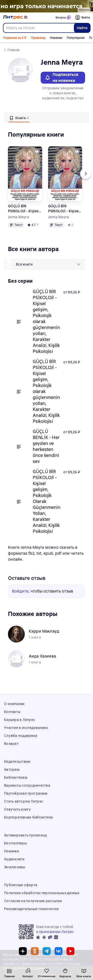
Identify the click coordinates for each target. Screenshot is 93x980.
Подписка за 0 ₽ (15, 38)
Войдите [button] (20, 591)
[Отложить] (37, 152)
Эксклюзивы (15, 867)
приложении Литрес (56, 932)
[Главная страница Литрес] (15, 17)
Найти (82, 28)
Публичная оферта (21, 885)
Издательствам (17, 762)
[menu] (48, 264)
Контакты (12, 712)
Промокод (38, 38)
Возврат (11, 744)
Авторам (12, 769)
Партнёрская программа (26, 793)
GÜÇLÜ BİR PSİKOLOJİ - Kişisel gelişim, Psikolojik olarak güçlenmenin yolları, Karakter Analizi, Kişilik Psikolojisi (25, 209)
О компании (14, 704)
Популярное (76, 38)
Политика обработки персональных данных (42, 893)
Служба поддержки (21, 736)
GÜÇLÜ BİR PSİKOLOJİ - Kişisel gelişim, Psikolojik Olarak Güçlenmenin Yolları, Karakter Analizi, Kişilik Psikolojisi (65, 209)
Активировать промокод (25, 835)
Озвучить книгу (17, 809)
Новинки (56, 38)
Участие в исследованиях (26, 728)
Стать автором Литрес (24, 801)
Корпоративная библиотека (28, 817)
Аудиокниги (14, 859)
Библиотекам (16, 777)
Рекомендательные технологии (31, 909)
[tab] (19, 118)
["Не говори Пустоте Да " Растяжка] (46, 6)
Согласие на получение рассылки (33, 901)
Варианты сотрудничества (27, 785)
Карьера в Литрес (19, 720)
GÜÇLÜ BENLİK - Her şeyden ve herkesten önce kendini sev (46, 446)
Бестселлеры (15, 843)
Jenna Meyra (18, 217)
